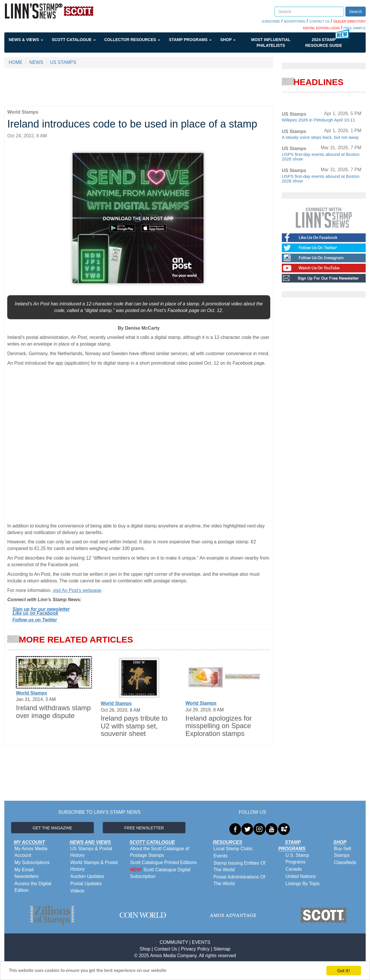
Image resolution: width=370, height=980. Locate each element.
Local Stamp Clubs (233, 849)
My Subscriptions (32, 862)
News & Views (26, 40)
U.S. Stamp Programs (297, 859)
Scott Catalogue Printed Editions (163, 862)
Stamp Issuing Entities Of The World (239, 866)
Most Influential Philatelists (271, 43)
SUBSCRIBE (271, 21)
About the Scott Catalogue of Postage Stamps (160, 852)
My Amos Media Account (31, 852)
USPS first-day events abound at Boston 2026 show (321, 157)
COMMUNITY (174, 942)
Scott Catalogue (74, 40)
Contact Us (165, 949)
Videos (77, 891)
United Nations (301, 876)
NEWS (36, 62)
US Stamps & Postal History (91, 852)
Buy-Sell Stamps (343, 852)
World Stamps (31, 693)
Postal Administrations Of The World (239, 880)
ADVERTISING (295, 21)
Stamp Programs (190, 40)
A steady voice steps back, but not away (320, 137)
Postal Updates (86, 884)
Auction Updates (87, 876)
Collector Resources (132, 40)
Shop (228, 40)
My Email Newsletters (27, 873)
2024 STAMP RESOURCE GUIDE (324, 43)
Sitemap (222, 949)
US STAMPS (63, 62)
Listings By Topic (303, 884)
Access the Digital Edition (33, 887)
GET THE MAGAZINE (52, 828)
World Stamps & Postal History (94, 866)
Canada (294, 869)
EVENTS (201, 942)
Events (220, 856)
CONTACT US (320, 21)
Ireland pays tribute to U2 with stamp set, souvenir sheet (134, 726)
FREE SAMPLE (355, 28)
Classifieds (345, 862)
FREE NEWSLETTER (144, 828)
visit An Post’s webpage (77, 590)
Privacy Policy (195, 949)
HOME (16, 62)
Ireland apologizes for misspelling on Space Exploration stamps (219, 726)
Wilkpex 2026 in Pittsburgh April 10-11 (318, 120)
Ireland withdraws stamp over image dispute (53, 712)
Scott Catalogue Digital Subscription (160, 873)
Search (356, 12)
